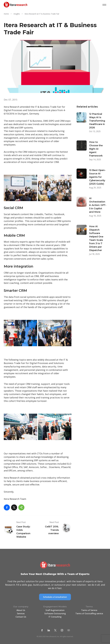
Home (6, 14)
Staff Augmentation (55, 610)
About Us (21, 610)
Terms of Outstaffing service (89, 613)
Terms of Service (89, 610)
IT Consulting (55, 617)
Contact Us (21, 617)
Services (21, 613)
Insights (17, 14)
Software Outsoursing (55, 613)
